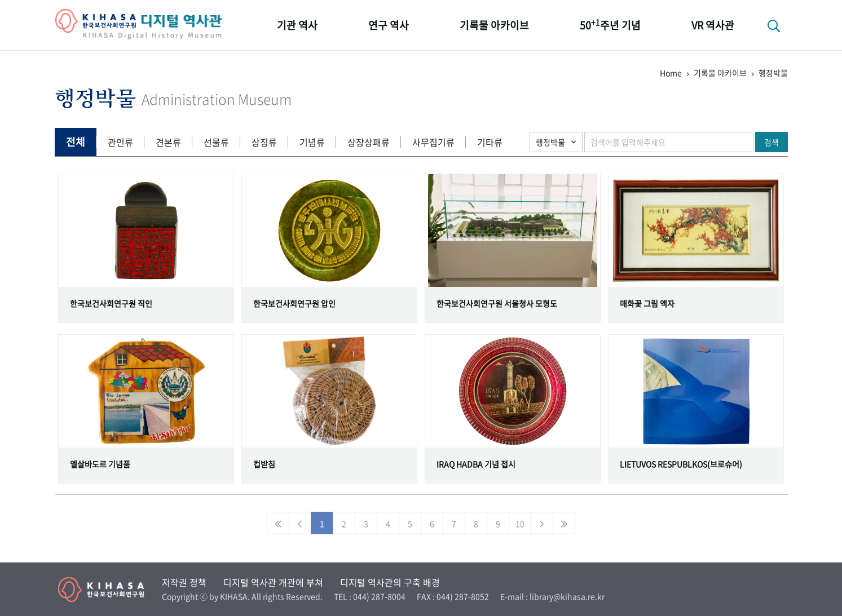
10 (520, 524)
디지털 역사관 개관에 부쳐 (273, 582)
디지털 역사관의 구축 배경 (390, 582)
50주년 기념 (610, 25)
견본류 (168, 142)
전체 (76, 142)
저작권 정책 (184, 582)
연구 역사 (389, 25)
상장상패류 (369, 142)
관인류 (120, 142)
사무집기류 (433, 142)
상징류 (264, 142)
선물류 (216, 142)
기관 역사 (297, 25)
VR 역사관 (713, 25)
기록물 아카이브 (494, 25)
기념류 (312, 142)
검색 (772, 142)
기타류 (490, 142)
